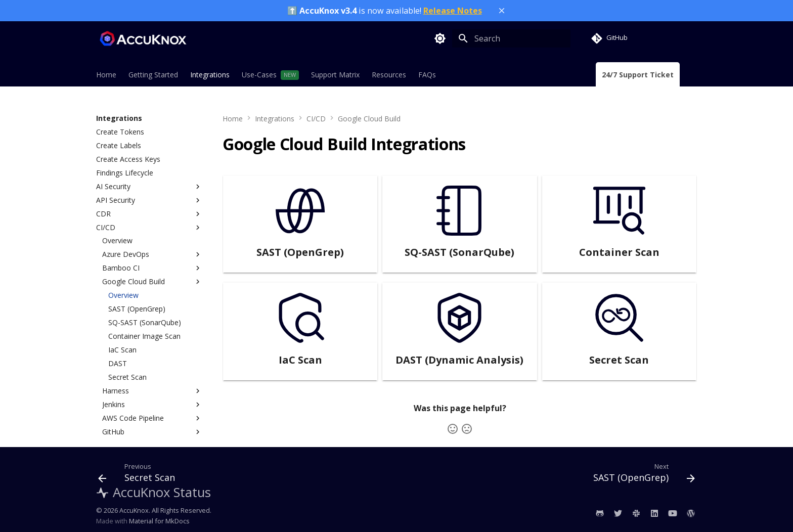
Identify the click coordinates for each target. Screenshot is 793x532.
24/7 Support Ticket (638, 75)
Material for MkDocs (159, 521)
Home (106, 75)
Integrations (210, 75)
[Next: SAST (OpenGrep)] (641, 475)
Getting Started (153, 75)
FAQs (427, 75)
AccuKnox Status (153, 492)
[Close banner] (502, 11)
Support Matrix (335, 75)
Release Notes (453, 11)
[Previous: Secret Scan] (140, 475)
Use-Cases (259, 75)
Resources (389, 75)
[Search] (511, 38)
